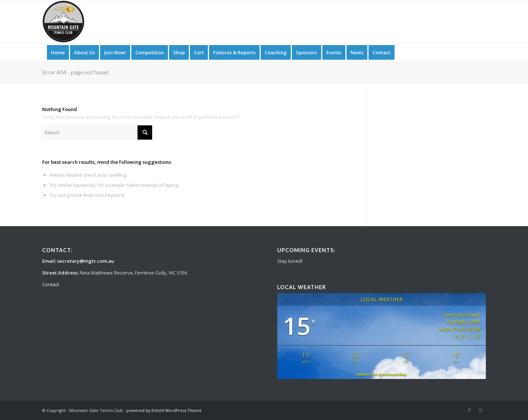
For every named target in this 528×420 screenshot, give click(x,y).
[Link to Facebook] (469, 410)
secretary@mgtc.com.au (86, 261)
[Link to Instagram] (480, 410)
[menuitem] (58, 52)
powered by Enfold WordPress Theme (164, 410)
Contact (51, 284)
